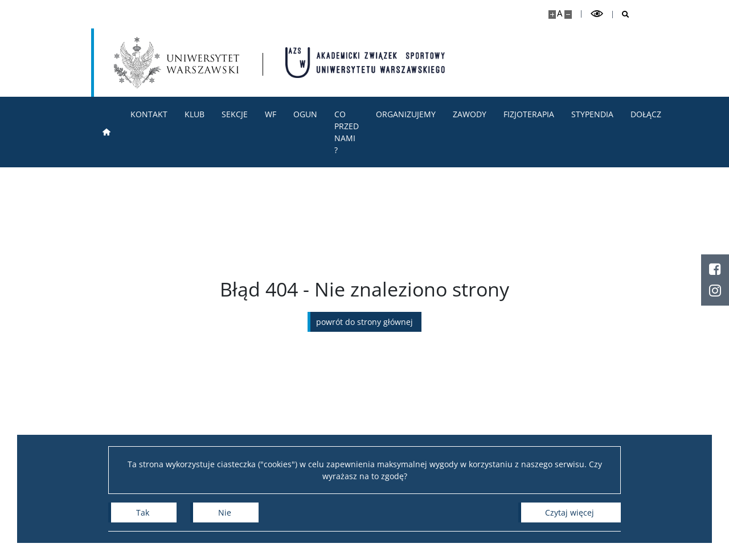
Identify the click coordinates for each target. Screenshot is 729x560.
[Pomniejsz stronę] (568, 15)
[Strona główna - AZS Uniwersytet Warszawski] (365, 63)
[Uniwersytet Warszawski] (177, 63)
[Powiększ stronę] (552, 15)
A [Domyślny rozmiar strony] (560, 13)
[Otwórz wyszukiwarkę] (621, 15)
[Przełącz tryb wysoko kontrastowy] (597, 14)
